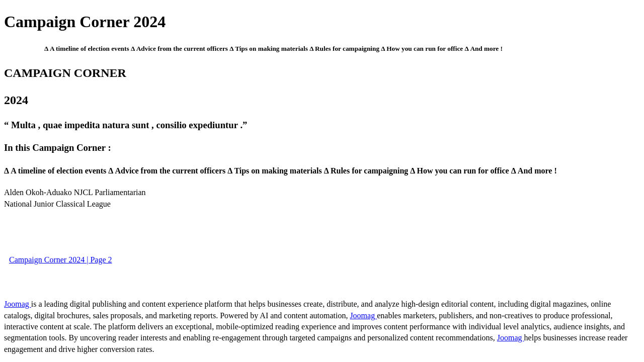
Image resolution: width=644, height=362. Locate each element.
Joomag (18, 304)
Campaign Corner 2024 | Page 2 (61, 260)
